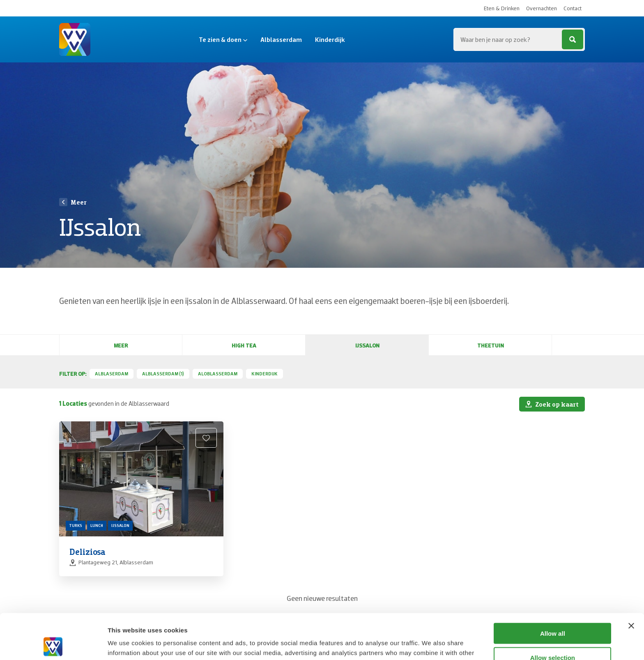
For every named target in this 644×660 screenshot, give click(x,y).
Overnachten (542, 8)
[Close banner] (631, 580)
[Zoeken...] (519, 39)
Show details (431, 644)
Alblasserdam (281, 39)
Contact (573, 8)
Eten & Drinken (502, 8)
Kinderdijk (330, 39)
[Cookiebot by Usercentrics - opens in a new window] (53, 644)
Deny (553, 636)
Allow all (553, 588)
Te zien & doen (223, 39)
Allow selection (553, 612)
